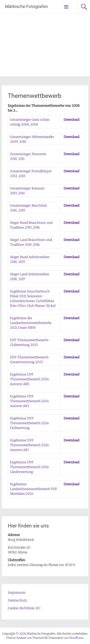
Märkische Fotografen (26, 6)
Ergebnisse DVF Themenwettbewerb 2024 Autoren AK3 (29, 401)
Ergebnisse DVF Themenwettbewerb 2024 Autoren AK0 (29, 379)
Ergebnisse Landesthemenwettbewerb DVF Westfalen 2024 (34, 489)
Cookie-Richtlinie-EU (24, 608)
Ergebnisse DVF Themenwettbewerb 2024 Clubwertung (29, 423)
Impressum (17, 592)
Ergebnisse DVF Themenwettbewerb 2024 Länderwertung (29, 467)
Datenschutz (17, 600)
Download (71, 120)
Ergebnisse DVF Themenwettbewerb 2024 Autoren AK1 (29, 445)
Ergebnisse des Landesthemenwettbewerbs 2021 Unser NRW (31, 323)
